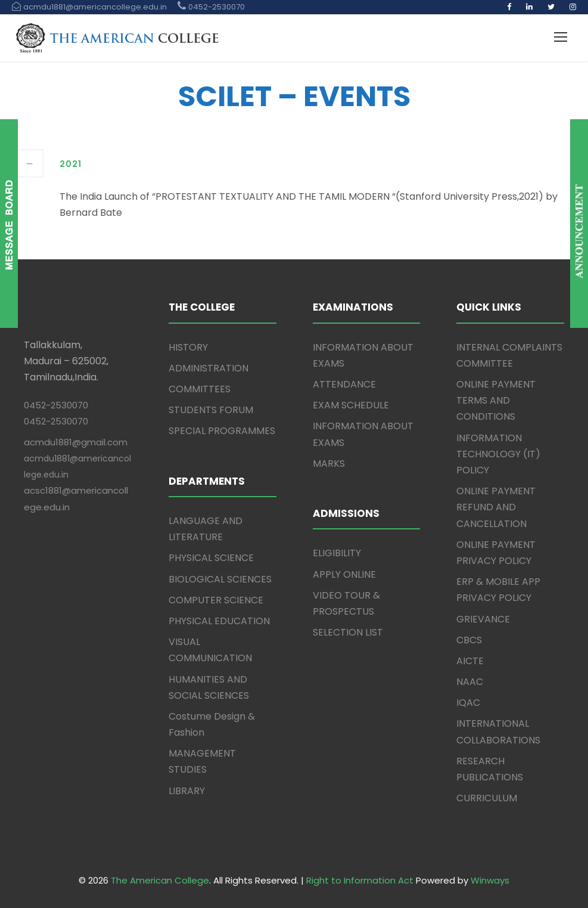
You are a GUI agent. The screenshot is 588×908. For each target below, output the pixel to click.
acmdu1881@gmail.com (76, 442)
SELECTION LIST (348, 632)
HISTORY (188, 347)
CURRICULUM (487, 798)
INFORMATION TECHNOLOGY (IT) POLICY (498, 454)
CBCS (469, 640)
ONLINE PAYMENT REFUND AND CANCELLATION (496, 507)
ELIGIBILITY (337, 553)
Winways (490, 880)
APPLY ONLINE (344, 574)
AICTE (470, 661)
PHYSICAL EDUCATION (219, 621)
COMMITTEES (200, 389)
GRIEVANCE (483, 619)
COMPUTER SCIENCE (216, 600)
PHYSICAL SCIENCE (211, 558)
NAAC (470, 682)
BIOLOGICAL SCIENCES (220, 579)
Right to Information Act (360, 880)
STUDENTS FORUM (211, 410)
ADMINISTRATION (209, 368)
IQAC (468, 703)
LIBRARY (187, 791)
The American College (160, 880)
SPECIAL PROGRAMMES (222, 431)
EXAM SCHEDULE (351, 405)
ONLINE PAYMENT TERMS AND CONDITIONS (496, 400)
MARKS (329, 464)
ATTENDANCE (344, 384)
